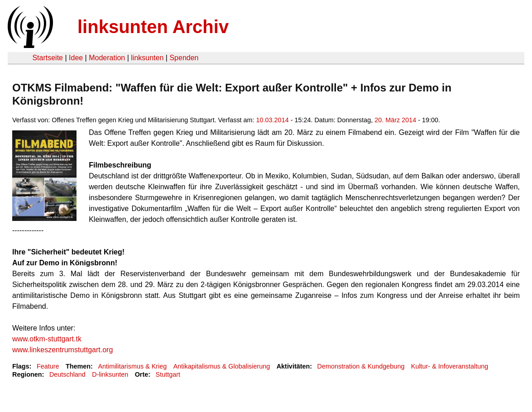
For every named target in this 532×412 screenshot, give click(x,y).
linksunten (147, 58)
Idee (76, 58)
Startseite (48, 58)
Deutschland (67, 374)
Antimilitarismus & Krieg (132, 366)
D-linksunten (110, 374)
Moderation (107, 58)
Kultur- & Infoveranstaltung (450, 366)
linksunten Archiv (153, 27)
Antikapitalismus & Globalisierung (222, 366)
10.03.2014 (273, 120)
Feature (48, 366)
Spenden (184, 58)
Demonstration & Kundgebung (361, 366)
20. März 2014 (395, 120)
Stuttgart (168, 374)
